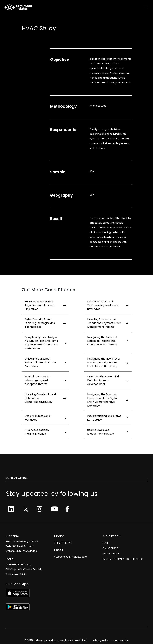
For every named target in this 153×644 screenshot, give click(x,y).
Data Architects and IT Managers (45, 418)
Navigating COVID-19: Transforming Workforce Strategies (108, 305)
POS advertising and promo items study (108, 418)
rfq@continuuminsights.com (70, 557)
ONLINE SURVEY (111, 548)
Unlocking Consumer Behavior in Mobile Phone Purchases (45, 362)
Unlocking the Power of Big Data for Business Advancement (108, 380)
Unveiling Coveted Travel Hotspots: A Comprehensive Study (45, 398)
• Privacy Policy (100, 640)
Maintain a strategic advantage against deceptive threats (45, 380)
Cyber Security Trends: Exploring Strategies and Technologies (45, 323)
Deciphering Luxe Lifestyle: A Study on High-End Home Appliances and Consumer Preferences (45, 343)
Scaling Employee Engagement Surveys (108, 432)
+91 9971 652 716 (63, 543)
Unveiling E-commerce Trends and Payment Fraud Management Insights (108, 323)
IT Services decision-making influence (45, 432)
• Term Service (120, 640)
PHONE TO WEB (111, 554)
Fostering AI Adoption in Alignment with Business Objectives (45, 305)
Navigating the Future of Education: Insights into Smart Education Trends (108, 341)
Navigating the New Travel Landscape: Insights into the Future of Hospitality (108, 362)
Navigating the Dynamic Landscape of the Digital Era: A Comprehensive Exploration (108, 400)
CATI (105, 543)
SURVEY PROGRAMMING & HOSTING (122, 559)
